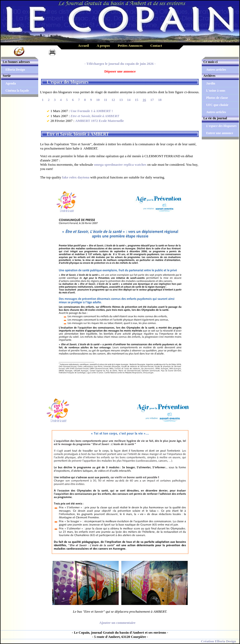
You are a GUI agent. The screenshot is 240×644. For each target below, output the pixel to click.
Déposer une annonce (120, 71)
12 (113, 100)
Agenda (10, 83)
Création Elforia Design (218, 641)
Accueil (83, 46)
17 (152, 100)
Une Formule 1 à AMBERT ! (92, 111)
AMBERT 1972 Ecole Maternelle (99, 121)
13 (121, 100)
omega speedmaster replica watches (120, 165)
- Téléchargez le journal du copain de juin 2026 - (120, 64)
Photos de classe (217, 98)
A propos (103, 46)
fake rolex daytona (76, 177)
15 (137, 100)
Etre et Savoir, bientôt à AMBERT (95, 116)
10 (98, 100)
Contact (156, 46)
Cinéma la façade (17, 91)
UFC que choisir (217, 105)
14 (129, 100)
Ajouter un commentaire (117, 623)
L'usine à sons (216, 91)
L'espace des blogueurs (221, 126)
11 (106, 100)
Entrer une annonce (220, 133)
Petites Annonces (130, 46)
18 (160, 100)
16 (144, 100)
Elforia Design (15, 70)
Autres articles (216, 70)
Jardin (211, 83)
